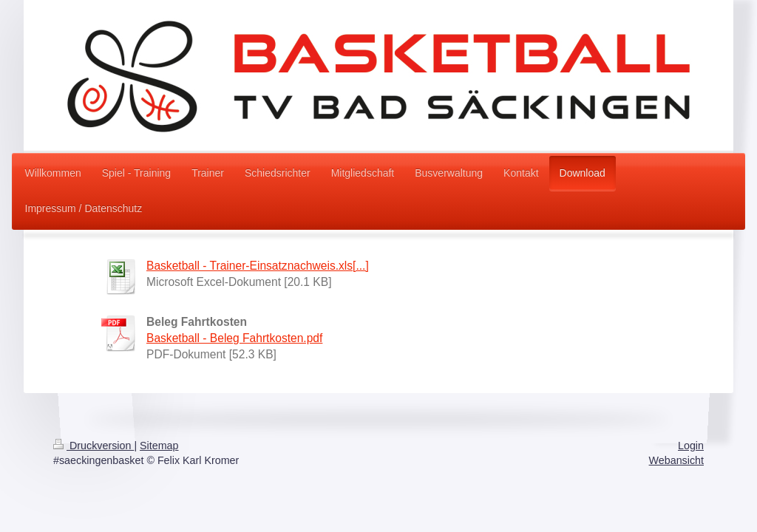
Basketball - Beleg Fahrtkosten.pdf (234, 338)
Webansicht (676, 460)
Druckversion (94, 446)
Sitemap (159, 446)
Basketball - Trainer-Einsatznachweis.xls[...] (258, 266)
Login (691, 446)
